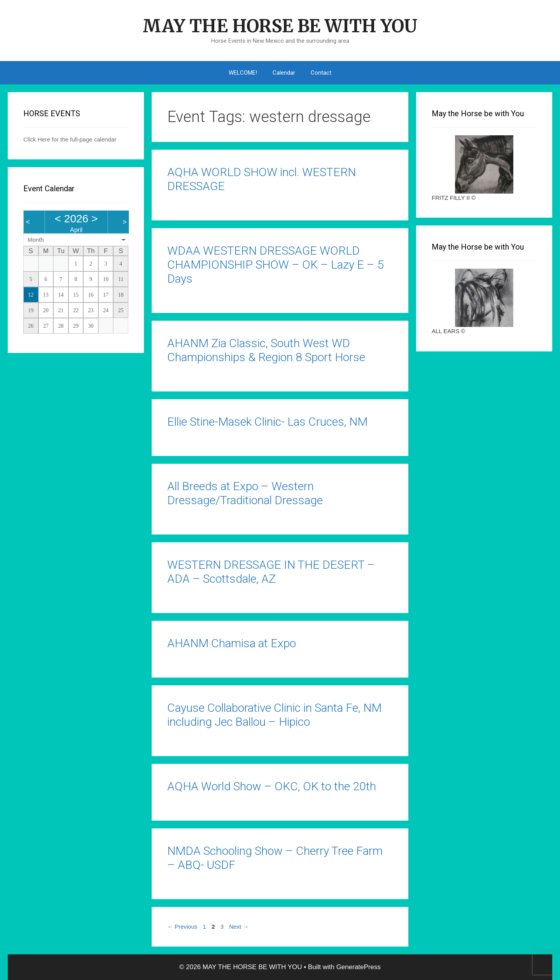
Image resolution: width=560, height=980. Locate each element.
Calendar (284, 73)
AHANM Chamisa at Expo (232, 643)
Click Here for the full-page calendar (70, 139)
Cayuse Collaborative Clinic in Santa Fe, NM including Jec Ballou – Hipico (274, 715)
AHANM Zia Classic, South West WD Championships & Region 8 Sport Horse (266, 350)
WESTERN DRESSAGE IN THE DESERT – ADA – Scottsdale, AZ (271, 572)
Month (36, 240)
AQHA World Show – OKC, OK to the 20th (272, 786)
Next (239, 927)
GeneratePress (359, 967)
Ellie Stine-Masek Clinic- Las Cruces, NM (267, 422)
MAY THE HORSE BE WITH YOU (280, 26)
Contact (321, 73)
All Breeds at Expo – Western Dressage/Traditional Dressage (245, 493)
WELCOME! (243, 73)
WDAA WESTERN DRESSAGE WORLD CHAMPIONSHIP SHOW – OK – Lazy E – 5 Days (276, 265)
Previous (182, 927)
